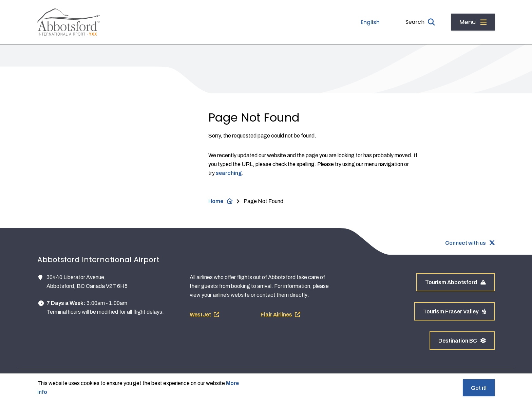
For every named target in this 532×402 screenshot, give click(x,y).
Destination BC (462, 341)
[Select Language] (355, 22)
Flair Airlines (276, 315)
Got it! (479, 388)
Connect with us (465, 243)
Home (216, 201)
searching (229, 173)
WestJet (200, 315)
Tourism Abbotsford (455, 282)
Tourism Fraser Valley (454, 312)
